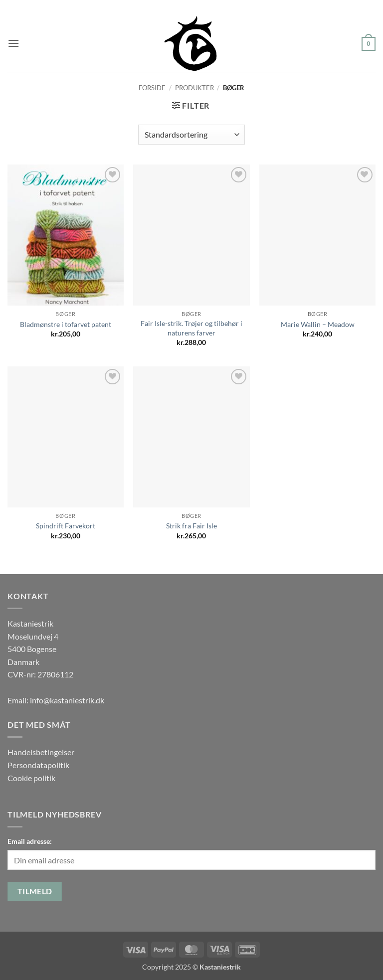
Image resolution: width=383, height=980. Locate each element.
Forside (152, 88)
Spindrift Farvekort (66, 526)
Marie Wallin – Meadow (318, 324)
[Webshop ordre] (191, 135)
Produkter (194, 88)
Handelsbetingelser (41, 752)
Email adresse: (30, 841)
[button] (13, 43)
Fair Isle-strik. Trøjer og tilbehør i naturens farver (191, 328)
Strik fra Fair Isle (191, 526)
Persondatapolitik (38, 765)
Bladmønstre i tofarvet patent (66, 324)
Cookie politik (31, 778)
